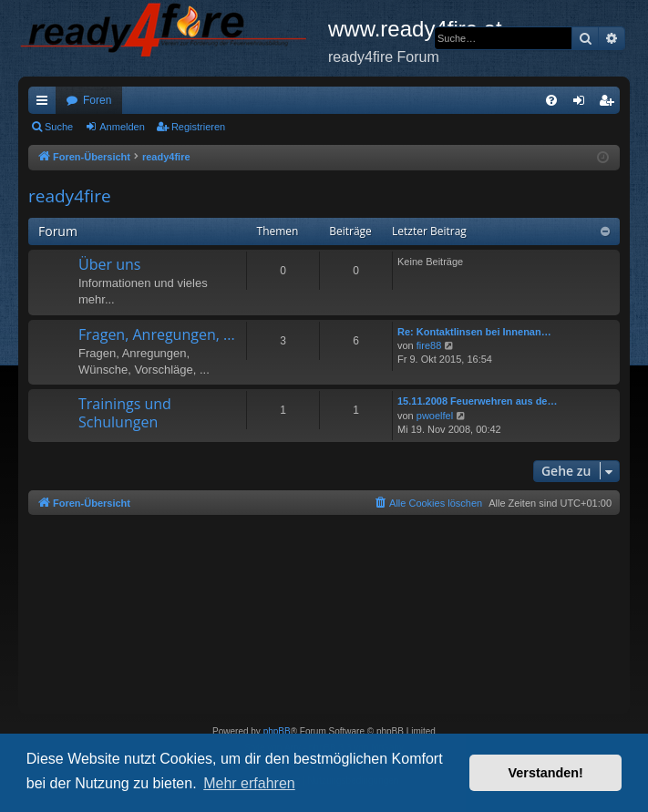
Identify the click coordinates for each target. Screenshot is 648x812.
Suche (59, 127)
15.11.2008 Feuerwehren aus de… (477, 401)
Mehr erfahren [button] (249, 783)
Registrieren (198, 127)
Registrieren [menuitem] (610, 104)
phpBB (277, 731)
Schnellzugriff (46, 104)
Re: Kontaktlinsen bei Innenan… (474, 332)
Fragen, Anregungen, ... (157, 334)
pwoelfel (435, 416)
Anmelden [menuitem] (583, 104)
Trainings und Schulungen (125, 412)
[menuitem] (551, 100)
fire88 (429, 345)
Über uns (109, 264)
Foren (97, 100)
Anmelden (122, 127)
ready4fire (70, 196)
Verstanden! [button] (546, 773)
